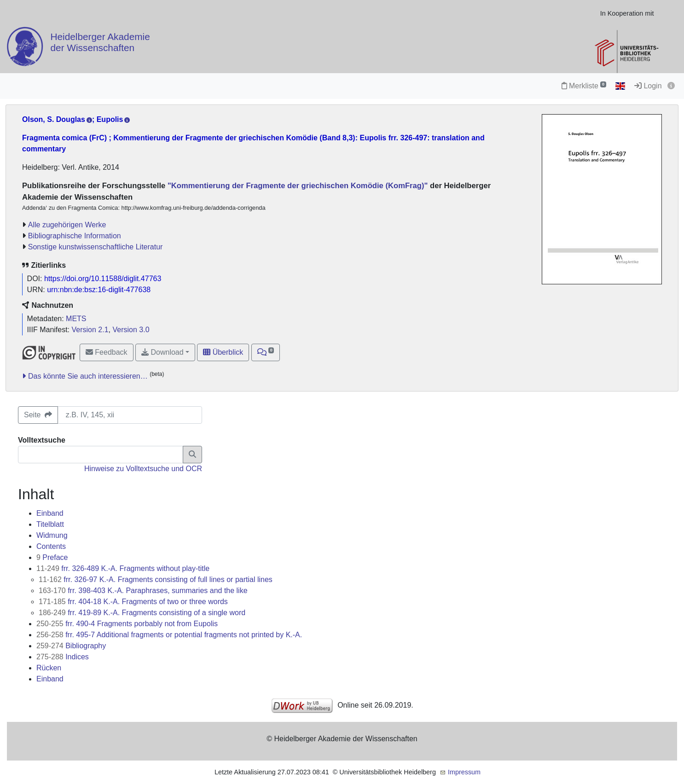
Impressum (464, 772)
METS (76, 319)
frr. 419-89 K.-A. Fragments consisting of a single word (142, 613)
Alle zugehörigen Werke (67, 225)
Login (648, 86)
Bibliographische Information (75, 236)
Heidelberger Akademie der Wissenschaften (100, 42)
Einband (50, 513)
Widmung (52, 535)
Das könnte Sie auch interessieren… (88, 376)
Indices (63, 657)
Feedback (107, 352)
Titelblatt (50, 524)
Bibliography (71, 646)
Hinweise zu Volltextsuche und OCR (143, 469)
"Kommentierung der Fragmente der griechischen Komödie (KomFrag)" (296, 186)
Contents (51, 546)
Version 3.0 (131, 330)
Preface (52, 557)
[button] (266, 352)
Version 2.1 (90, 330)
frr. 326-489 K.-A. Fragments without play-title (123, 568)
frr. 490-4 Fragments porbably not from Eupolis (127, 624)
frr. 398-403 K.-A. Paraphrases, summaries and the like (143, 591)
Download (162, 352)
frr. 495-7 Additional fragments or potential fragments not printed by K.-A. (169, 635)
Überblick (223, 352)
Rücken (49, 668)
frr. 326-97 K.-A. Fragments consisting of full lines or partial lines (156, 579)
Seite (38, 415)
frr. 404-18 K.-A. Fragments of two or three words (133, 602)
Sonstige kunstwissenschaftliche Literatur (96, 247)
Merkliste (584, 86)
